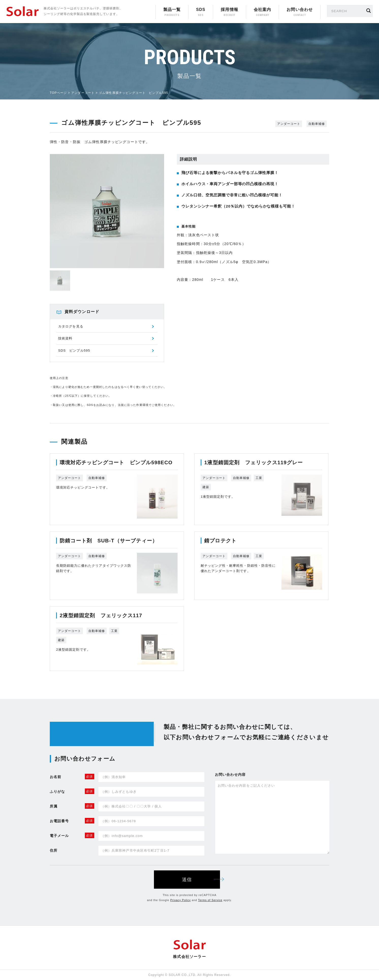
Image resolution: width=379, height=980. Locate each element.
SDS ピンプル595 (74, 350)
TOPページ (58, 93)
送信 (201, 880)
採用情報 (229, 10)
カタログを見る (71, 326)
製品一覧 (172, 10)
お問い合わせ (300, 10)
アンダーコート (83, 93)
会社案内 (262, 10)
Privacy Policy (180, 900)
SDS (201, 10)
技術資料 (65, 338)
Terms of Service (210, 900)
